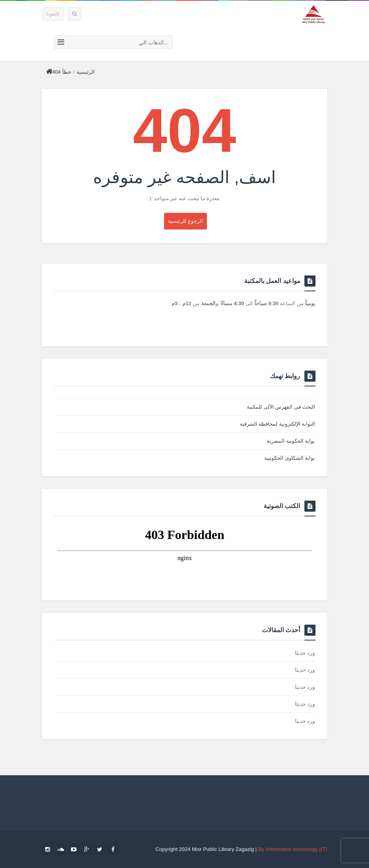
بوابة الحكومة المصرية (291, 441)
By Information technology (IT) (293, 849)
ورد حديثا (305, 653)
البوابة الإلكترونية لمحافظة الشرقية (278, 424)
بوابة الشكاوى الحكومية (290, 458)
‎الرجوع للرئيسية (185, 221)
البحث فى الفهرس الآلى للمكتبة (281, 407)
